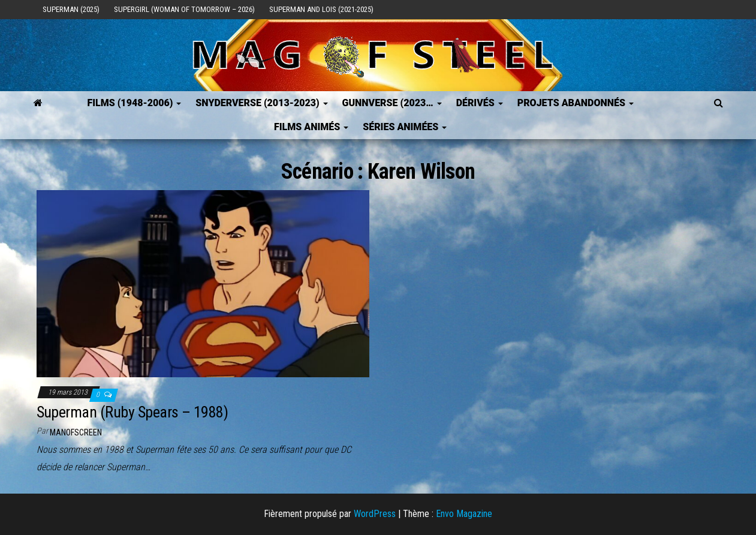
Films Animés (311, 127)
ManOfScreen (76, 432)
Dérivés (480, 103)
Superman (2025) (71, 9)
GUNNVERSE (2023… (392, 103)
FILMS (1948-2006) (134, 103)
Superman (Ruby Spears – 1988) (132, 412)
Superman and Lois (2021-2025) (321, 9)
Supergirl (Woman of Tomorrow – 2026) (184, 9)
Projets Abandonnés (576, 103)
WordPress (375, 514)
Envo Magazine (464, 514)
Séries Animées (405, 127)
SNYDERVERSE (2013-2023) (261, 103)
